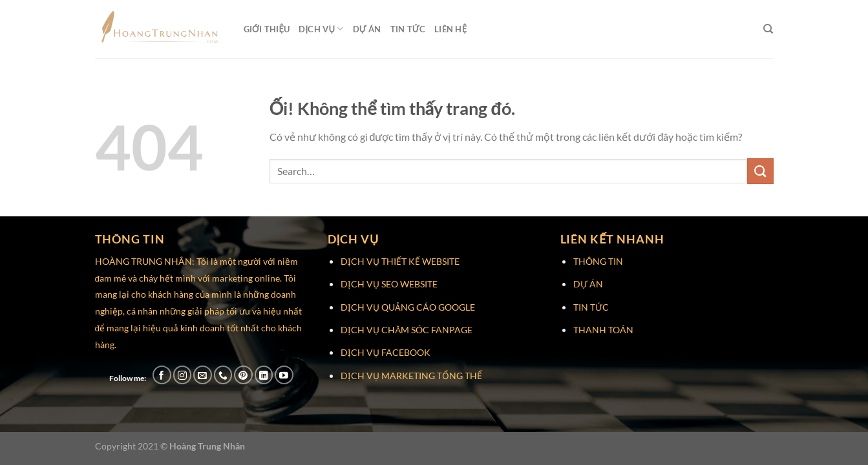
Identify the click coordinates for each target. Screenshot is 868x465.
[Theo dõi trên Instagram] (183, 375)
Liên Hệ (450, 29)
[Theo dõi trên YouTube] (284, 375)
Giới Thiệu (267, 29)
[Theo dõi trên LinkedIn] (264, 375)
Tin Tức (408, 29)
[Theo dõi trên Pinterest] (243, 375)
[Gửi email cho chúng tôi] (203, 375)
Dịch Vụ (321, 29)
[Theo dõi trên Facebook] (162, 375)
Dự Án (367, 29)
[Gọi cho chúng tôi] (223, 375)
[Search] (768, 29)
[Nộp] (760, 171)
